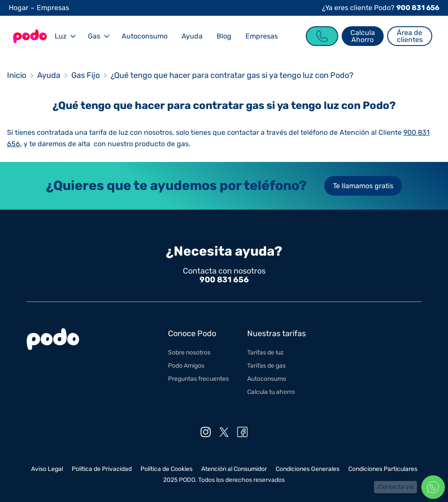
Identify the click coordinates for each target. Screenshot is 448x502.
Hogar (19, 8)
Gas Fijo (86, 75)
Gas (94, 36)
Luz (61, 36)
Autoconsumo (145, 36)
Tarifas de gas (266, 366)
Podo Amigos (186, 366)
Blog (224, 36)
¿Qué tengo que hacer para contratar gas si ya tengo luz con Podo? (232, 75)
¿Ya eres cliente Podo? (381, 8)
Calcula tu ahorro (271, 392)
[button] (64, 36)
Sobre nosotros (189, 353)
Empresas (53, 8)
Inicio (17, 75)
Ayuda (192, 36)
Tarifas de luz (265, 353)
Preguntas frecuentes (198, 379)
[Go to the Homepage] (30, 36)
